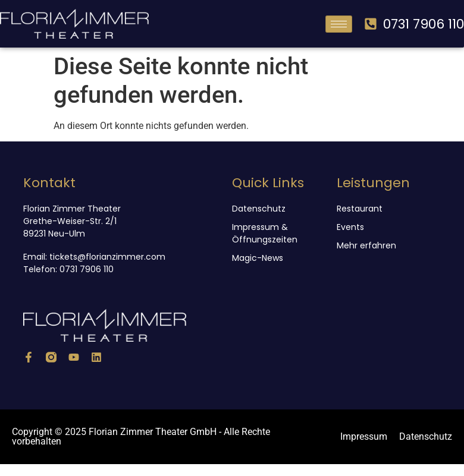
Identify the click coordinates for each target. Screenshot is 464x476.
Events (350, 227)
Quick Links (268, 183)
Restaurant (360, 209)
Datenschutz (259, 209)
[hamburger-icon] (339, 24)
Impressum (364, 436)
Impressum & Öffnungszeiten (265, 233)
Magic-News (258, 258)
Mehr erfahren (366, 245)
